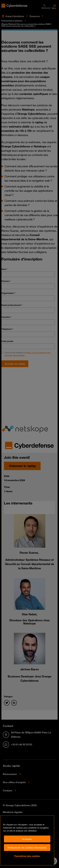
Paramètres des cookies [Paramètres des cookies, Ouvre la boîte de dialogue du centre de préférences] (27, 856)
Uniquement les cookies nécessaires (27, 848)
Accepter (27, 839)
